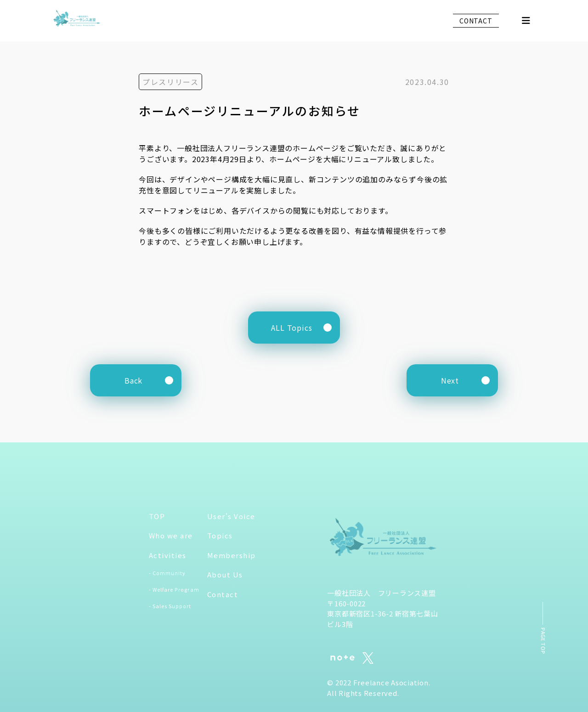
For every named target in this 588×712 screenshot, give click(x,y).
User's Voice (231, 516)
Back (133, 380)
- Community (167, 574)
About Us (225, 575)
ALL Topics (292, 328)
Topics (220, 536)
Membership (232, 555)
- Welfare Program (174, 590)
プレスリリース (170, 82)
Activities (168, 555)
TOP (157, 516)
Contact (223, 594)
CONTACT (476, 21)
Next (450, 380)
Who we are (171, 536)
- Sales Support (170, 606)
